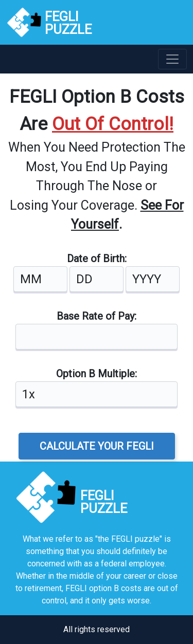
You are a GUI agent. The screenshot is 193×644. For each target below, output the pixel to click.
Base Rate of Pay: (97, 316)
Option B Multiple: (97, 374)
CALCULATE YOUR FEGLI (97, 446)
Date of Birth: (97, 259)
